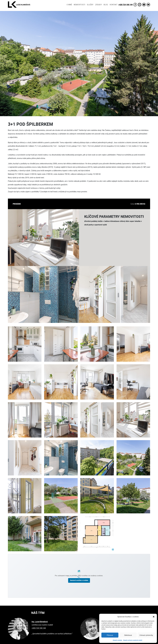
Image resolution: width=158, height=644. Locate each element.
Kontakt (114, 5)
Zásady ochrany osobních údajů (133, 640)
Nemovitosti (79, 5)
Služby (90, 5)
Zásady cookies (117, 640)
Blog (106, 5)
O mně (69, 5)
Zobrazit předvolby (146, 635)
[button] (154, 617)
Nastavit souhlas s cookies (79, 580)
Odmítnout (128, 635)
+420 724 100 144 (125, 5)
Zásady (98, 5)
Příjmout (110, 635)
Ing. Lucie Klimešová (40, 622)
